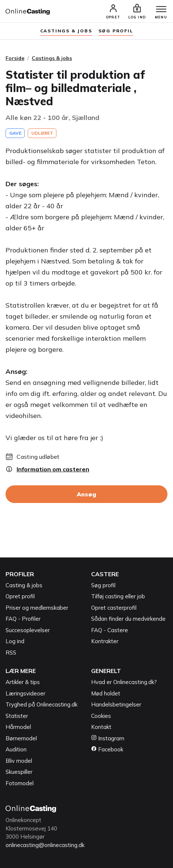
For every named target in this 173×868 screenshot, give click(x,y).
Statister (17, 716)
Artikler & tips (23, 682)
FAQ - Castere (110, 630)
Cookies (101, 716)
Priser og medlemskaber (37, 608)
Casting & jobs (24, 585)
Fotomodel (20, 783)
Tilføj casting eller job (118, 596)
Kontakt (101, 727)
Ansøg (86, 494)
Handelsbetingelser (116, 704)
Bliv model (19, 761)
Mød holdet (106, 693)
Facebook (107, 749)
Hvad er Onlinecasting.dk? (124, 682)
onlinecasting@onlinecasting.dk (45, 845)
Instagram (108, 738)
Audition (16, 749)
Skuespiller (19, 772)
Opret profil (20, 596)
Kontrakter (105, 641)
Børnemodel (21, 738)
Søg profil (103, 585)
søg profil (116, 31)
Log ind (15, 641)
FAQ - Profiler (23, 619)
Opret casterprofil (114, 608)
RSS (11, 653)
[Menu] (161, 10)
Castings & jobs (66, 31)
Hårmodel (18, 727)
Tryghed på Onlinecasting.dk (41, 704)
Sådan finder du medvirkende (128, 619)
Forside (15, 58)
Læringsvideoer (25, 693)
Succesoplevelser (28, 630)
